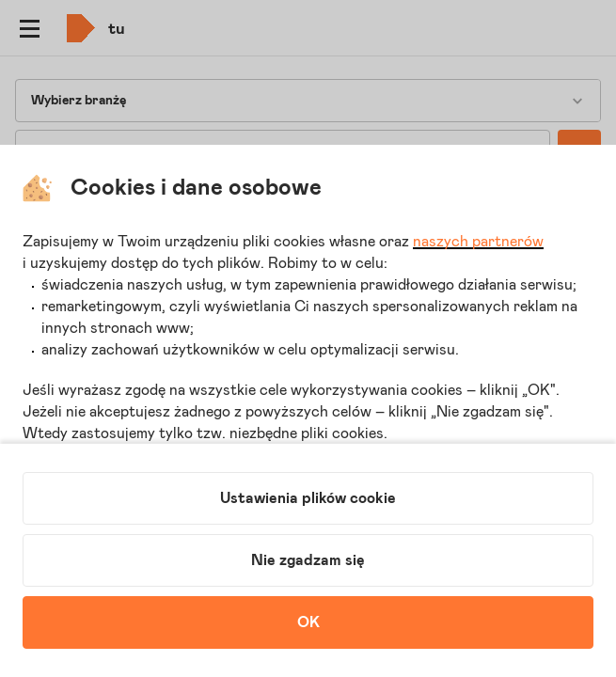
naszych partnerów (478, 242)
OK (308, 622)
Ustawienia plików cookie (308, 498)
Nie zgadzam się (308, 560)
